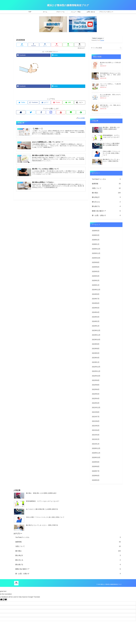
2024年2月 (96, 321)
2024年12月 (96, 290)
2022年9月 (96, 380)
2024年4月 (96, 312)
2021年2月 (96, 439)
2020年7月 (96, 471)
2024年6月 (96, 303)
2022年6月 (96, 389)
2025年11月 (96, 253)
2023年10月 (96, 340)
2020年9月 (96, 462)
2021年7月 (96, 417)
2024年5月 (96, 308)
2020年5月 (96, 480)
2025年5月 (96, 272)
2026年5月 (96, 231)
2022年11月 (96, 371)
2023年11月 (96, 335)
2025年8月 (96, 262)
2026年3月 (96, 235)
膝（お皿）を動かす (106, 215)
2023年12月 (96, 330)
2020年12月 (96, 448)
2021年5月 (96, 426)
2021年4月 (96, 430)
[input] (106, 48)
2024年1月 (96, 326)
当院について (106, 188)
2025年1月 (96, 285)
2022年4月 (96, 399)
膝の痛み (106, 193)
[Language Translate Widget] (98, 38)
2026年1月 (96, 244)
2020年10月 (96, 458)
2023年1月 (96, 362)
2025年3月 (96, 276)
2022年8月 (96, 385)
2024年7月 (96, 299)
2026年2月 (96, 240)
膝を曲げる (106, 206)
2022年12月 (96, 367)
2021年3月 (96, 435)
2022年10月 (96, 376)
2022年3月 (96, 403)
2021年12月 (96, 408)
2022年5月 (96, 394)
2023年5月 (96, 353)
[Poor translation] (5, 600)
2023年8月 (96, 349)
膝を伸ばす (106, 197)
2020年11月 (96, 453)
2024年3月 (96, 317)
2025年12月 (96, 249)
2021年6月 (96, 421)
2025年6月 (96, 267)
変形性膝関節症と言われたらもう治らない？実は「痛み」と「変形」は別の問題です (110, 75)
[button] (121, 48)
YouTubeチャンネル (106, 179)
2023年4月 (96, 358)
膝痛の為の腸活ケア (106, 211)
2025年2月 (96, 281)
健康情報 (106, 184)
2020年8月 (96, 467)
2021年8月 (96, 412)
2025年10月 (96, 258)
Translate (100, 40)
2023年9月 (96, 344)
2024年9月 (96, 294)
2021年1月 (96, 444)
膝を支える (106, 202)
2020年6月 (96, 476)
